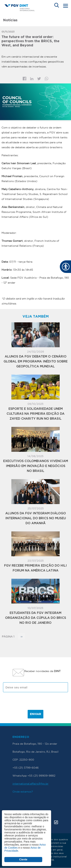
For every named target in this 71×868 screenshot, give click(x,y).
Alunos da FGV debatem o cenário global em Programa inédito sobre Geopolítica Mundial (36, 362)
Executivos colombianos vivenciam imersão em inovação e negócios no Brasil (36, 466)
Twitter (39, 79)
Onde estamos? (23, 792)
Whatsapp (47, 79)
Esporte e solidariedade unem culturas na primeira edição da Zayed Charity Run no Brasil (36, 414)
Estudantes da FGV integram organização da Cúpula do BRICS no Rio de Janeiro (36, 618)
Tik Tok (56, 822)
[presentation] (36, 702)
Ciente (23, 859)
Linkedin (32, 79)
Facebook (25, 79)
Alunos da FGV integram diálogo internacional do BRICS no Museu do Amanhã (36, 518)
